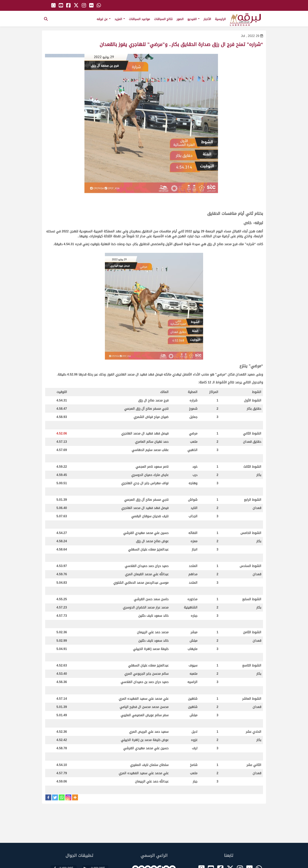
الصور (180, 19)
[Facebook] (48, 797)
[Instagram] (68, 797)
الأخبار (207, 19)
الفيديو (193, 19)
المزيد (120, 19)
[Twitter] (55, 797)
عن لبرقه (104, 19)
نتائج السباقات (163, 19)
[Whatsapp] (62, 797)
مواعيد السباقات (139, 19)
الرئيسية (220, 19)
